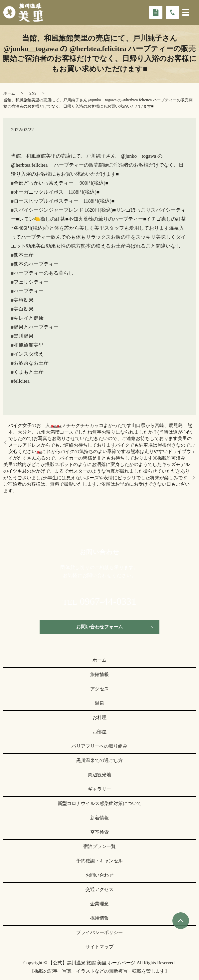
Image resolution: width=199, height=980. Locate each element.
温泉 (99, 703)
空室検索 (99, 832)
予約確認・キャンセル (99, 861)
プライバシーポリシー (99, 932)
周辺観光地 (99, 775)
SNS (33, 93)
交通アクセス (99, 889)
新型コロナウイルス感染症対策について (99, 803)
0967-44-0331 (108, 601)
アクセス (99, 689)
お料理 (99, 717)
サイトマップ (99, 947)
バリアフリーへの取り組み (99, 746)
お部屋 (99, 732)
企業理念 (99, 904)
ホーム (9, 93)
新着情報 (99, 818)
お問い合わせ (99, 875)
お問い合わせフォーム (99, 627)
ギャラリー (99, 789)
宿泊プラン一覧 (99, 846)
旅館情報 (99, 674)
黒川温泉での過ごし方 (99, 760)
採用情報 (99, 918)
